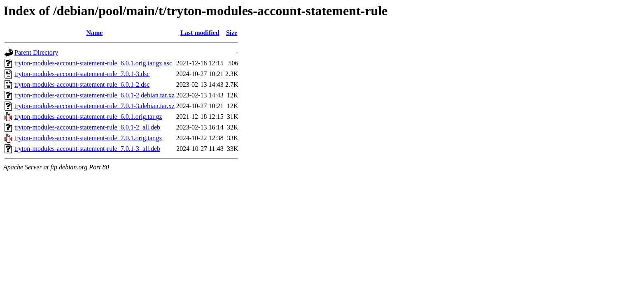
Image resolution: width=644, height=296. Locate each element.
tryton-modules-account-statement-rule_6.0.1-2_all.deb (87, 127)
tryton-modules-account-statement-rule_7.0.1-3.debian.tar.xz (94, 106)
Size (232, 33)
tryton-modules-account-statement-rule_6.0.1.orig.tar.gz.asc (93, 63)
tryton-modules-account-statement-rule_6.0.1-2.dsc (82, 84)
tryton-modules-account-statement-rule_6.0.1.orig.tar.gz (88, 117)
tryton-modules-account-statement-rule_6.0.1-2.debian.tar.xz (94, 95)
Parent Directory (36, 52)
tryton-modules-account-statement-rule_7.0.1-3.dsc (82, 74)
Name (94, 33)
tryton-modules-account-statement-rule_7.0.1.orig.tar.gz (88, 138)
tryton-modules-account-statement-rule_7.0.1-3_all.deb (87, 149)
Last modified (200, 33)
